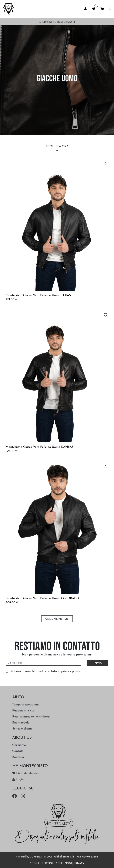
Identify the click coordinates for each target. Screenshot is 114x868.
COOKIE (35, 863)
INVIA (98, 663)
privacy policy (70, 671)
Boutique (18, 757)
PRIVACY (79, 863)
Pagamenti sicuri (24, 711)
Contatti (18, 751)
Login (18, 779)
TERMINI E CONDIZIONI (57, 863)
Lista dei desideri (26, 773)
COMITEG (36, 857)
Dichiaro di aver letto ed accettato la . (45, 671)
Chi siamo (19, 745)
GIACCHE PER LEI (57, 619)
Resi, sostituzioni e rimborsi (31, 717)
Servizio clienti (22, 729)
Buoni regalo (21, 723)
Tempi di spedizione (26, 705)
